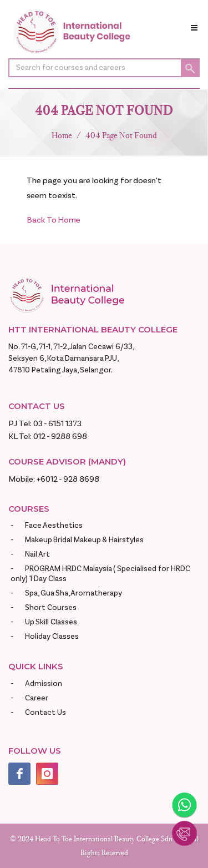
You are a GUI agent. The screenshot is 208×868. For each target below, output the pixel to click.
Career (37, 698)
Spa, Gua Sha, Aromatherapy (73, 593)
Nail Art (37, 554)
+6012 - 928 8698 (68, 479)
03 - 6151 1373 (57, 424)
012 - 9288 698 (60, 436)
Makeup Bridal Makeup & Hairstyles (84, 540)
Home (62, 135)
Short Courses (51, 608)
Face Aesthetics (54, 526)
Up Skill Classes (51, 622)
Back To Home (54, 220)
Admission (44, 684)
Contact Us (45, 713)
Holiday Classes (52, 637)
